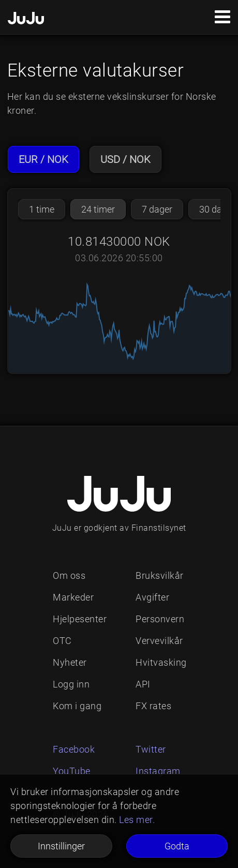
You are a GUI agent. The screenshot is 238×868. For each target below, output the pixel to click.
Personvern (160, 619)
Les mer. (137, 820)
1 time (42, 209)
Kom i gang (77, 706)
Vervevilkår (159, 641)
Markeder (73, 597)
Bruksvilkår (160, 575)
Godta (177, 846)
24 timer (98, 209)
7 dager (157, 209)
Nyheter (70, 662)
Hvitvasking (161, 662)
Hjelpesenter (80, 619)
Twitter (151, 749)
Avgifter (152, 597)
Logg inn (71, 684)
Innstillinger (61, 846)
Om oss (69, 575)
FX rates (153, 706)
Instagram (158, 771)
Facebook (74, 749)
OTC (62, 641)
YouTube (72, 771)
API (143, 684)
